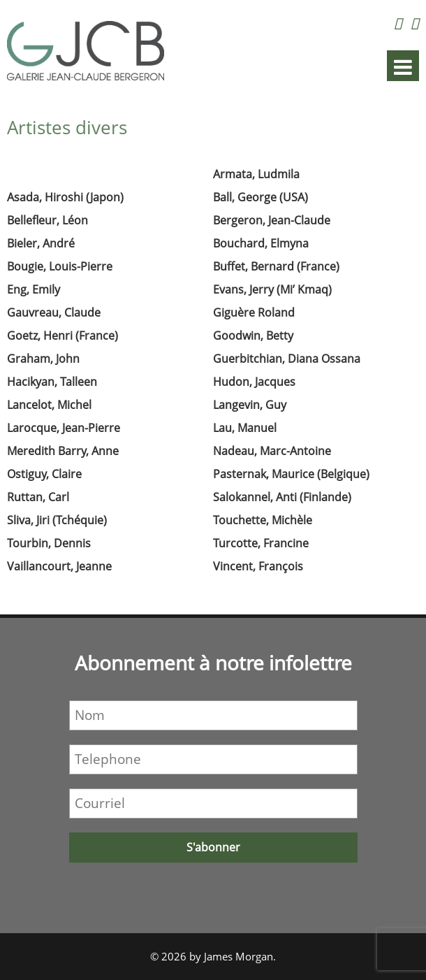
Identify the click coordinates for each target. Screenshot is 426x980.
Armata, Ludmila (256, 174)
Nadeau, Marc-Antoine (272, 451)
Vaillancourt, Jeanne (59, 566)
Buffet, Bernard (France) (276, 266)
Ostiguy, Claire (44, 474)
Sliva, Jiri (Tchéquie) (57, 520)
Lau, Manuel (245, 428)
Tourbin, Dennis (49, 543)
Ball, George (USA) (260, 197)
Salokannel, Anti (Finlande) (282, 497)
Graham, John (43, 359)
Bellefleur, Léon (47, 220)
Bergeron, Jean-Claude (272, 220)
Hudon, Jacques (254, 382)
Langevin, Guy (250, 405)
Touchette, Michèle (263, 520)
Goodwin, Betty (253, 336)
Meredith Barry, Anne (63, 451)
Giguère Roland (254, 312)
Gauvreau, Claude (54, 312)
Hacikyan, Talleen (52, 382)
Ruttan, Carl (38, 497)
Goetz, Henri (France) (63, 336)
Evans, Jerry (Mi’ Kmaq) (272, 289)
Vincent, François (258, 566)
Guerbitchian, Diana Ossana (287, 359)
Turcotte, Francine (261, 543)
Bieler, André (41, 243)
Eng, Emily (34, 289)
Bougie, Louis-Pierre (60, 266)
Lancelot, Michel (49, 405)
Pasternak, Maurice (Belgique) (291, 474)
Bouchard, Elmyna (261, 243)
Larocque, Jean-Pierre (64, 428)
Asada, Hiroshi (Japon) (65, 197)
